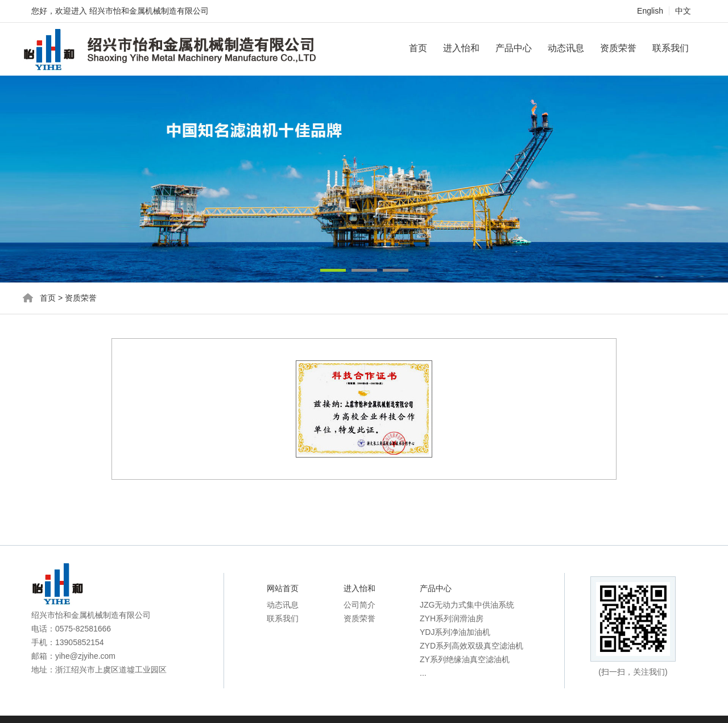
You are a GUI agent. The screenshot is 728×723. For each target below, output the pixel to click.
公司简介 (359, 605)
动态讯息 (566, 48)
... (423, 673)
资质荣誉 (618, 48)
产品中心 (514, 48)
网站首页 (283, 588)
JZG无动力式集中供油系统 (467, 605)
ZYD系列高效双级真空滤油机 (471, 646)
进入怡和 (461, 48)
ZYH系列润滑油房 (452, 618)
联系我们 (671, 48)
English (650, 11)
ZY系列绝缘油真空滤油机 (465, 659)
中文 (683, 11)
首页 (418, 48)
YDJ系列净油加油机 (455, 632)
